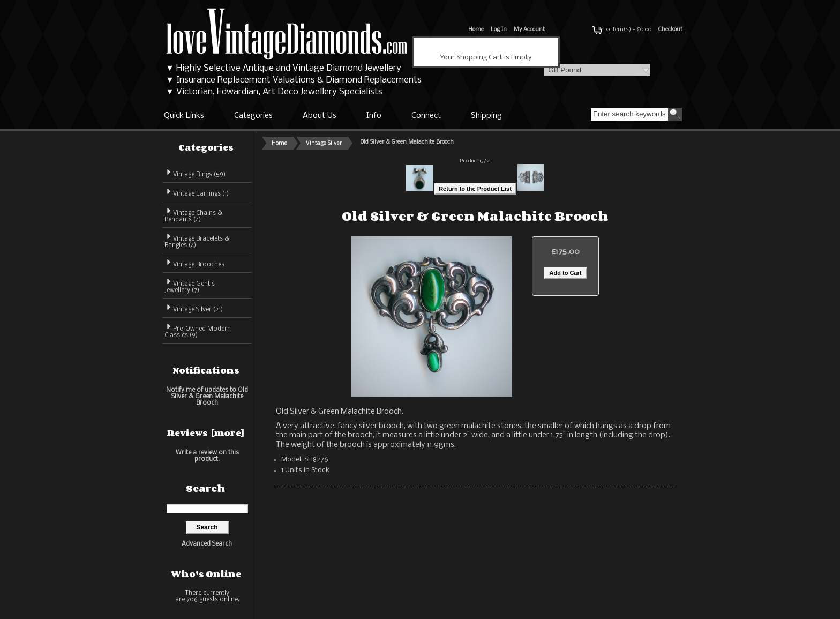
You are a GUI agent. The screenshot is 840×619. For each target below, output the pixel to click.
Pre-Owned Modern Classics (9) (198, 330)
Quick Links (184, 116)
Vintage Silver (324, 143)
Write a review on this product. (207, 456)
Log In (499, 30)
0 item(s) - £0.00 (621, 30)
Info (374, 116)
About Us (320, 116)
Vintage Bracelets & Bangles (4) (197, 240)
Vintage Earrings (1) (197, 192)
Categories (253, 116)
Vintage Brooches (194, 263)
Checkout (670, 30)
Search (206, 488)
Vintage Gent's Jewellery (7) (190, 285)
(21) (194, 310)
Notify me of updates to (207, 396)
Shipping (486, 116)
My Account (529, 30)
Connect (426, 116)
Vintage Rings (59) (195, 173)
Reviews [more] (206, 433)
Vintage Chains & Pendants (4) (193, 215)
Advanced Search (207, 544)
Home (476, 30)
